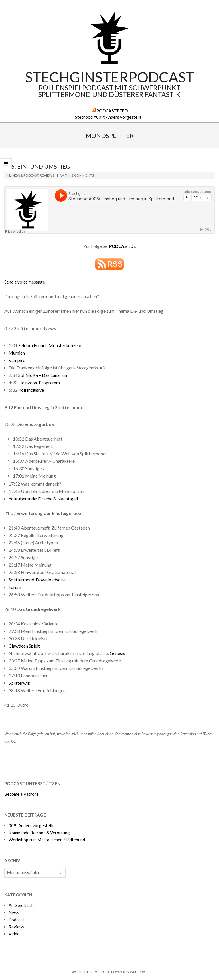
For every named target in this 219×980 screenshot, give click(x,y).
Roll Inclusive (31, 390)
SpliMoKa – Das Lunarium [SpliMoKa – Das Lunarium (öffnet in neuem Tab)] (43, 375)
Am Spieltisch (21, 905)
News (17, 175)
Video (14, 934)
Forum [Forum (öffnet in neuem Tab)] (15, 587)
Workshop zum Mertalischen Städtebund (47, 840)
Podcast (31, 175)
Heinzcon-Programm (39, 382)
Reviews (47, 175)
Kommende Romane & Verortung (39, 833)
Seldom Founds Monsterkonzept (50, 345)
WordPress (139, 972)
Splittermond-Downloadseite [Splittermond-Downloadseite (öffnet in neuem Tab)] (37, 580)
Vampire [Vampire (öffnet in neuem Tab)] (17, 360)
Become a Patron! (21, 794)
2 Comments (83, 175)
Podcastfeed (112, 111)
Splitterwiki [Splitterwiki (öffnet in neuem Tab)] (20, 683)
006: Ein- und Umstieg (37, 166)
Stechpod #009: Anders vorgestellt (108, 117)
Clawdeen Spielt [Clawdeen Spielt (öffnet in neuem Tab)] (24, 646)
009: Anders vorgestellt (31, 825)
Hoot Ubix (102, 972)
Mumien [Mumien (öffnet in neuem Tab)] (17, 353)
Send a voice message (25, 282)
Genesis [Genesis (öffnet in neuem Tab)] (117, 653)
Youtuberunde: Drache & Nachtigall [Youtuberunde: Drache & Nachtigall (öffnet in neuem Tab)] (43, 499)
